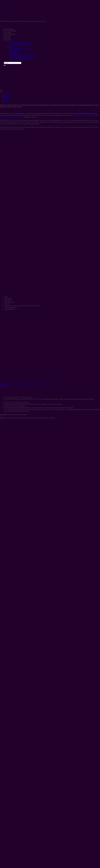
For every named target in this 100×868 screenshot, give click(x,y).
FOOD (2, 13)
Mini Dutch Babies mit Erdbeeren (84, 115)
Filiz (48, 21)
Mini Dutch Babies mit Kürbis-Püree (12, 117)
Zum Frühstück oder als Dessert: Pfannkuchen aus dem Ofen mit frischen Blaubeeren (27, 384)
